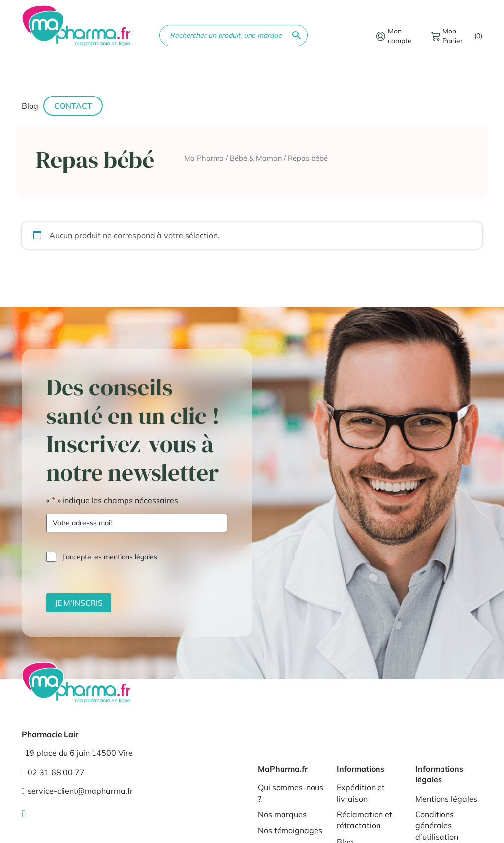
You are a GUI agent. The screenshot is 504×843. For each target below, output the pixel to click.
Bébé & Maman (256, 158)
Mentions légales (446, 799)
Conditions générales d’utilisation (437, 826)
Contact (73, 106)
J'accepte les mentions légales (110, 557)
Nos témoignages (290, 830)
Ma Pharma (204, 158)
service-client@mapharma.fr (77, 791)
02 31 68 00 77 (53, 772)
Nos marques (282, 814)
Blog (30, 106)
